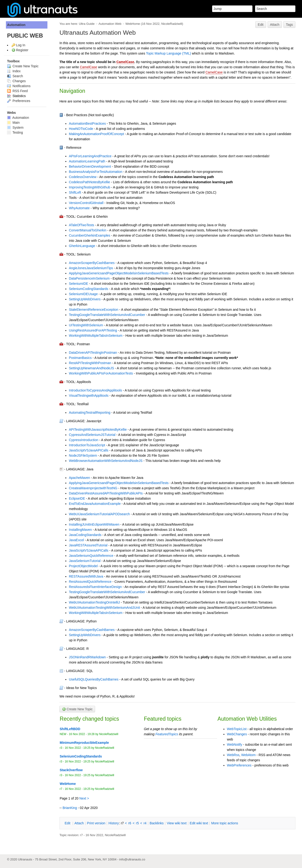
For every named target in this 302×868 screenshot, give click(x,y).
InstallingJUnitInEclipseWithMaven (94, 524)
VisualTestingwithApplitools (89, 396)
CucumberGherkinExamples (90, 235)
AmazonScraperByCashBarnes (92, 263)
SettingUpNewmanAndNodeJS (91, 368)
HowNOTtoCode (81, 129)
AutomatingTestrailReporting (90, 413)
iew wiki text (177, 823)
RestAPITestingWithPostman (90, 363)
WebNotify (235, 745)
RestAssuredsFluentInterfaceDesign (95, 587)
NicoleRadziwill (172, 24)
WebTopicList (237, 729)
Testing (15, 132)
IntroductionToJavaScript (87, 445)
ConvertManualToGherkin (88, 230)
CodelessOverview (83, 177)
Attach (275, 25)
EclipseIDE (77, 498)
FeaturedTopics (167, 734)
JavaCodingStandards (85, 535)
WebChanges (237, 734)
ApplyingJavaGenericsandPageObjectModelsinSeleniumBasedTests (119, 273)
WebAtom (248, 755)
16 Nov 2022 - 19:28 (82, 734)
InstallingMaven (80, 530)
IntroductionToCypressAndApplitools (95, 390)
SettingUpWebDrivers (85, 299)
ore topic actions (225, 823)
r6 (130, 823)
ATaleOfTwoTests (82, 225)
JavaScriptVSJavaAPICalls (89, 450)
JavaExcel (76, 540)
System (15, 128)
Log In (21, 45)
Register (22, 50)
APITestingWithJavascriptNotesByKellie (98, 430)
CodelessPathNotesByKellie (89, 182)
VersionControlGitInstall (86, 203)
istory (114, 823)
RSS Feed (17, 91)
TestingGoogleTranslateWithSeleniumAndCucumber (107, 315)
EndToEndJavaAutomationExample (95, 504)
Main (13, 123)
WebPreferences (239, 765)
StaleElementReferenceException (94, 310)
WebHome (133, 24)
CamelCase (125, 62)
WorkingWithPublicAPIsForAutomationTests (101, 373)
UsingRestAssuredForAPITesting (93, 330)
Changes (16, 81)
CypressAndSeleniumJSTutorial (92, 435)
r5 (137, 823)
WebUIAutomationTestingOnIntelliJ (94, 602)
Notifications (19, 86)
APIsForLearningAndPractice (90, 156)
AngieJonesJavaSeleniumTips (91, 268)
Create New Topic (23, 66)
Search (15, 76)
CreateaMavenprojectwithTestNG (93, 488)
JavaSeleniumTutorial (85, 561)
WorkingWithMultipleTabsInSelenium (96, 336)
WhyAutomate (79, 208)
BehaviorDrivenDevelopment (90, 166)
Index (14, 71)
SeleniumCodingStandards (89, 289)
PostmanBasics (80, 358)
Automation (16, 25)
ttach (79, 823)
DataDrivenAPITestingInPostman (93, 353)
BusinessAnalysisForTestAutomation (96, 172)
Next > (84, 798)
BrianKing (70, 808)
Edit (261, 25)
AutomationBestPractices (87, 123)
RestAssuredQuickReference (90, 582)
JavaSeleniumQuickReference (91, 556)
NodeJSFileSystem (83, 455)
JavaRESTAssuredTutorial (88, 545)
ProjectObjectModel (83, 566)
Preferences (19, 101)
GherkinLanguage (82, 246)
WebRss (233, 755)
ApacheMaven (80, 478)
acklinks (157, 823)
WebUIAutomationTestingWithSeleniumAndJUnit (104, 608)
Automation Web (110, 24)
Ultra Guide (87, 24)
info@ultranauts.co (132, 859)
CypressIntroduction (84, 440)
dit (68, 823)
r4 (145, 823)
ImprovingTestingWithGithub (90, 187)
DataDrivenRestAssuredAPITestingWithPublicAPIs (106, 493)
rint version (96, 823)
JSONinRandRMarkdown (87, 657)
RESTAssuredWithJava (86, 576)
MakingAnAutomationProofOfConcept (96, 134)
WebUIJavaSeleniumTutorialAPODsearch (99, 514)
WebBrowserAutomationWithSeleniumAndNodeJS (106, 461)
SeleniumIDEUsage (83, 294)
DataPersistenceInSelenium (89, 278)
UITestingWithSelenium (86, 325)
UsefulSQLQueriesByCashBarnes (94, 679)
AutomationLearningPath (87, 161)
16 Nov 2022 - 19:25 (78, 748)
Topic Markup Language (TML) (169, 53)
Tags (289, 25)
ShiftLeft (75, 192)
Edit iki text (199, 823)
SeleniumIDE (79, 284)
